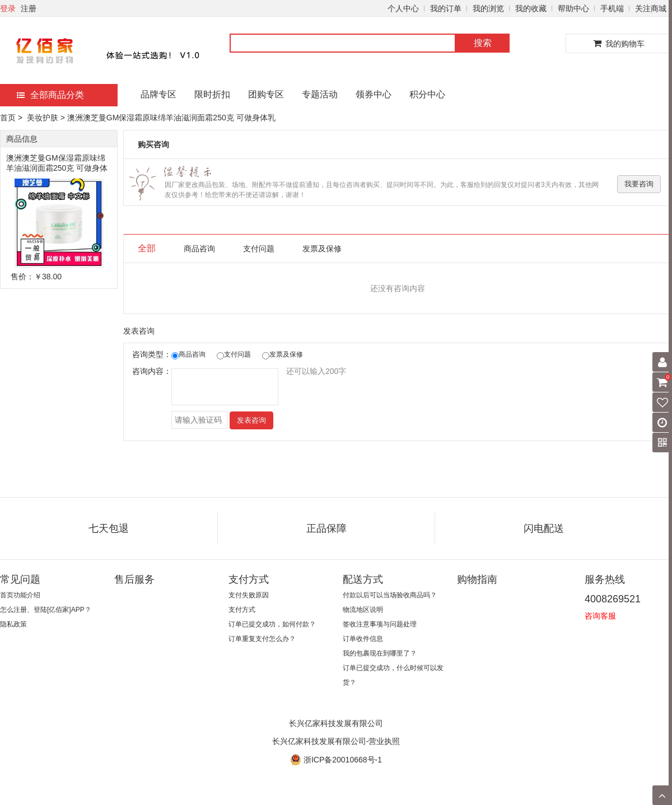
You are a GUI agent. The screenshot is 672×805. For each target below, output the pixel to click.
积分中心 (427, 94)
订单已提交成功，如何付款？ (272, 624)
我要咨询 (639, 184)
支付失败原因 (249, 595)
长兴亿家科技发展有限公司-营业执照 (336, 741)
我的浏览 (488, 8)
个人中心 (403, 8)
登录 (8, 8)
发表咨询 (251, 420)
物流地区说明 (363, 610)
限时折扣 (212, 94)
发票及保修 (322, 249)
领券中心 (374, 94)
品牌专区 (158, 94)
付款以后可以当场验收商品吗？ (390, 595)
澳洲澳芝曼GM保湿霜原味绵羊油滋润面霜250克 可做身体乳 (57, 163)
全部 (147, 248)
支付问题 (259, 249)
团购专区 (266, 94)
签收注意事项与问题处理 (380, 624)
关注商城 (651, 8)
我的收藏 (531, 8)
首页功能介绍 (20, 595)
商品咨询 (199, 249)
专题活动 (320, 94)
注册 (29, 8)
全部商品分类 (50, 95)
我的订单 (446, 8)
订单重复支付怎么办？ (262, 639)
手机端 (612, 8)
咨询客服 (600, 616)
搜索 (483, 43)
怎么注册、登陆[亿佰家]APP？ (46, 610)
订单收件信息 (363, 639)
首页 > (12, 118)
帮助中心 (573, 8)
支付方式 (242, 610)
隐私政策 (13, 624)
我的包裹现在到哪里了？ (380, 653)
